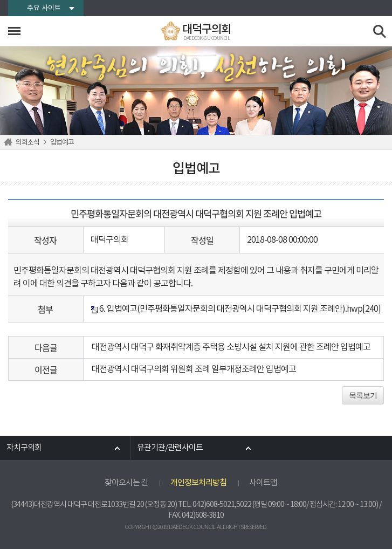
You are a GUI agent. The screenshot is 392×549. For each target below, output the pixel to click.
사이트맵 (263, 483)
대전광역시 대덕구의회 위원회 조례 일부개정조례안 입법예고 (194, 369)
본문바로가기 (0, 0)
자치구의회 (24, 448)
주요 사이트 (44, 8)
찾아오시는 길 (126, 483)
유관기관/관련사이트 (170, 448)
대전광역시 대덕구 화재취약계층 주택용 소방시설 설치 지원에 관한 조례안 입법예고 (231, 347)
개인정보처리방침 (198, 483)
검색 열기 (380, 32)
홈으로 (10, 142)
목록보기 (363, 395)
